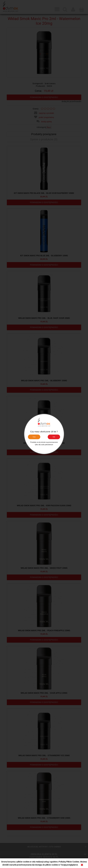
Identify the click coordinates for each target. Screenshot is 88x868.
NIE (54, 437)
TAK (34, 437)
